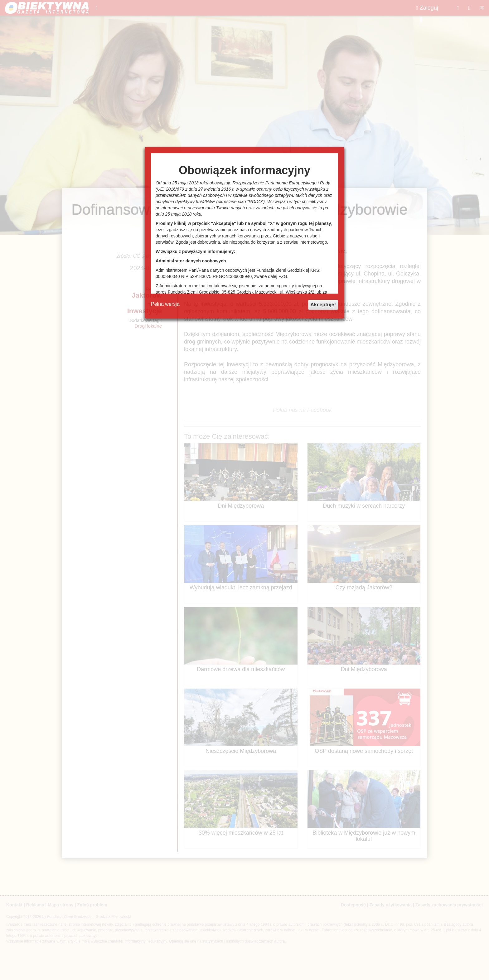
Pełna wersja (165, 304)
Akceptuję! (323, 305)
